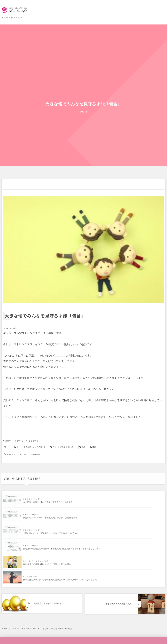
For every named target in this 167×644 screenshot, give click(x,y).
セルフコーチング (32, 501)
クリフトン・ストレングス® (26, 441)
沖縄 (94, 447)
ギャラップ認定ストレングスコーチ (31, 447)
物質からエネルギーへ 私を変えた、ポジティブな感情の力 (130, 504)
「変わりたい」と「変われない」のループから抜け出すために (51, 519)
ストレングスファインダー (64, 447)
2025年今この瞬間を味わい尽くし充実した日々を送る (47, 535)
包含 (83, 447)
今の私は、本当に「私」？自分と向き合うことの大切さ (48, 504)
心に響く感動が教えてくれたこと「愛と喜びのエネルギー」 (132, 638)
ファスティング (111, 531)
